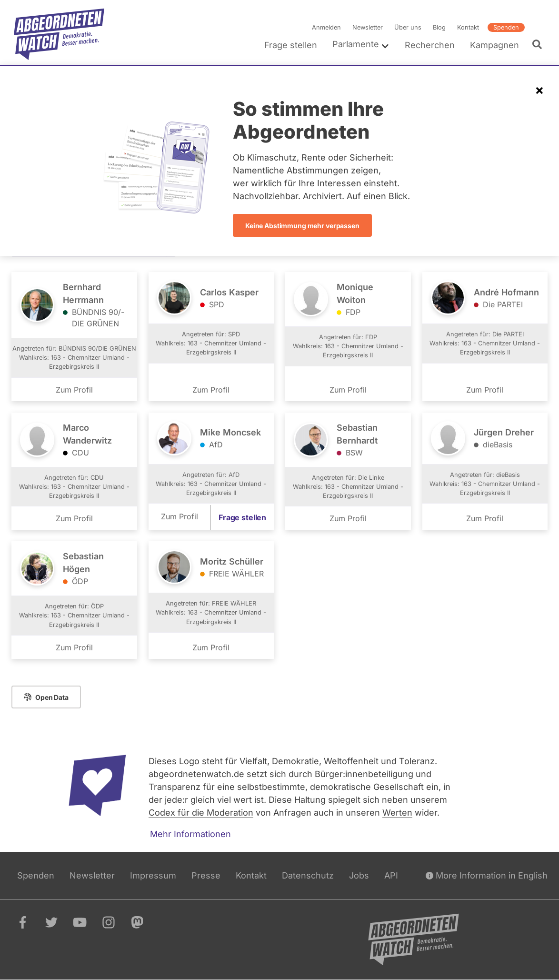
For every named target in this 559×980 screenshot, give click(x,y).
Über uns (408, 27)
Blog (439, 27)
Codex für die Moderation (201, 813)
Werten (397, 813)
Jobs (359, 875)
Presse (206, 875)
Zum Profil (74, 389)
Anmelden (326, 27)
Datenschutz (308, 875)
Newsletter (368, 27)
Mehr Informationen (190, 834)
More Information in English (487, 875)
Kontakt (468, 27)
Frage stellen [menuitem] (291, 45)
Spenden (506, 27)
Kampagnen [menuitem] (494, 45)
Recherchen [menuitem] (430, 45)
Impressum (153, 875)
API (391, 875)
